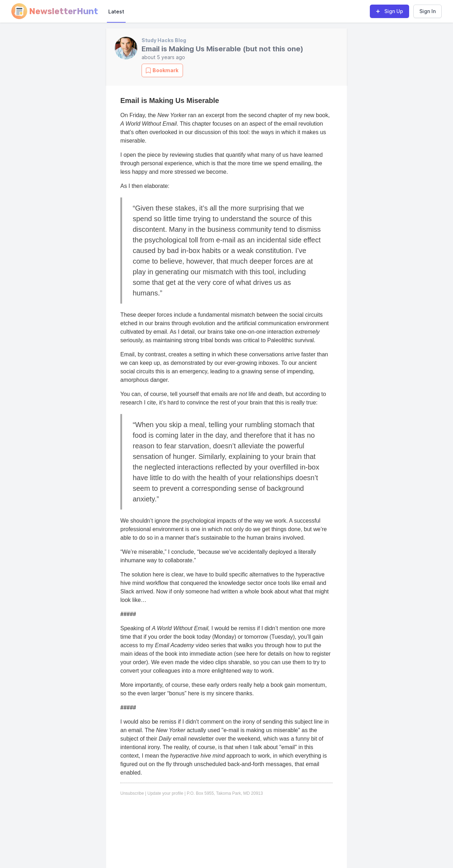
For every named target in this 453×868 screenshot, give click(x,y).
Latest (116, 12)
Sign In (428, 11)
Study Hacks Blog (164, 40)
